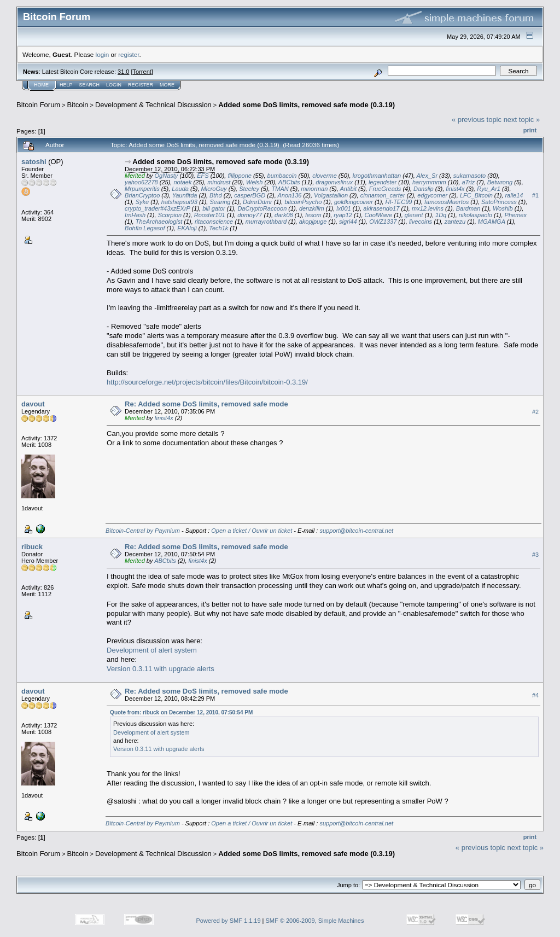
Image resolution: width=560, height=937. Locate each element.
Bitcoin (78, 105)
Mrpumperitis (142, 189)
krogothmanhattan (377, 176)
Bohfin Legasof (145, 228)
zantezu (455, 222)
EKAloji (187, 228)
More (167, 85)
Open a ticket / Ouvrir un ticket (252, 531)
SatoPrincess (499, 202)
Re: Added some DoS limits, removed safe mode (206, 404)
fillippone (239, 176)
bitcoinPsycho (303, 202)
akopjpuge (313, 222)
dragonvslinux (334, 182)
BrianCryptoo (142, 195)
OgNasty (167, 176)
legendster (383, 182)
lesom (313, 215)
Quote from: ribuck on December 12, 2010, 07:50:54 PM (181, 712)
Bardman (468, 208)
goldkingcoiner (354, 202)
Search (90, 85)
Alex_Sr (427, 176)
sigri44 (348, 222)
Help (66, 85)
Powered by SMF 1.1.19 (229, 921)
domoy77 (250, 215)
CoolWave (379, 215)
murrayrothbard (266, 222)
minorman (314, 189)
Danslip (424, 189)
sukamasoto (469, 176)
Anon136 (289, 195)
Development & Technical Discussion (153, 105)
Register (141, 85)
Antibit (348, 189)
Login (114, 85)
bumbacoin (282, 176)
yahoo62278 (141, 182)
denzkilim (312, 208)
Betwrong (500, 182)
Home (41, 85)
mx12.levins (428, 208)
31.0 (123, 72)
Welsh (254, 182)
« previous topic (477, 120)
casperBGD (250, 195)
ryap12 (343, 215)
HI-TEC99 (398, 202)
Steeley (249, 189)
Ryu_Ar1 (489, 189)
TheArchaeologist (159, 222)
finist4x (455, 189)
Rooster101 (210, 215)
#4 (535, 695)
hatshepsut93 (179, 202)
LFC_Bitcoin (476, 195)
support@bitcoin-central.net (356, 531)
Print (530, 130)
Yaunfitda (185, 195)
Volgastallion (331, 195)
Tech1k (218, 228)
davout (33, 404)
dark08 (284, 215)
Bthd (216, 195)
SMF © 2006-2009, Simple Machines (315, 921)
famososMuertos (447, 202)
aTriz (468, 182)
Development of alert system (152, 650)
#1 (535, 195)
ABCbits (289, 182)
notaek (182, 182)
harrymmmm (429, 182)
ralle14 (514, 195)
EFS (203, 176)
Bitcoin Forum (38, 105)
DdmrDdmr (258, 202)
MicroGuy (214, 189)
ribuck (32, 547)
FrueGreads (385, 189)
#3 (535, 555)
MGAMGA (492, 222)
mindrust (219, 182)
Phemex (516, 215)
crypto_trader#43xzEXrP (157, 208)
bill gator (214, 208)
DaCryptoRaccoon (262, 208)
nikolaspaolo (476, 215)
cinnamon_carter (383, 195)
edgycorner (432, 195)
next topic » (522, 120)
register (129, 54)
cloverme (325, 176)
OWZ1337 (383, 222)
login (103, 54)
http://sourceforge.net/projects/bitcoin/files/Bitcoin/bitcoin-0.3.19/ (207, 382)
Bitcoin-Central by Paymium (143, 531)
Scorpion (170, 215)
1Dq (441, 215)
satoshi (34, 162)
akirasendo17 (381, 208)
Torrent (142, 72)
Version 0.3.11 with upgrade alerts (161, 669)
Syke (142, 202)
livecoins (421, 222)
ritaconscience (214, 222)
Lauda (180, 189)
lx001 (343, 208)
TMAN (280, 189)
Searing (220, 202)
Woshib (503, 208)
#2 (535, 412)
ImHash (135, 215)
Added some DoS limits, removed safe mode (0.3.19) (307, 105)
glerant (414, 215)
